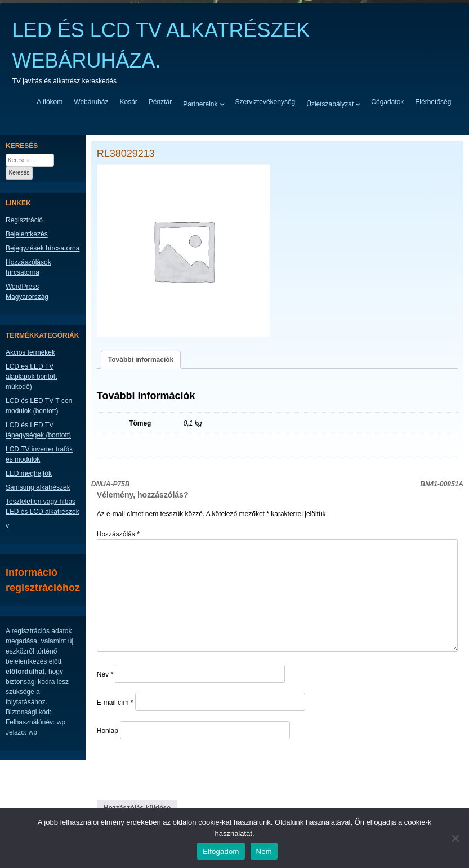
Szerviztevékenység (265, 102)
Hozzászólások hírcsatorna (28, 267)
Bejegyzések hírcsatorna (43, 248)
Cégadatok (387, 102)
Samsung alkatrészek (38, 487)
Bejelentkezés (27, 234)
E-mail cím (115, 703)
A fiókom (50, 102)
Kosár (128, 102)
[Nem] (455, 838)
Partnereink (200, 104)
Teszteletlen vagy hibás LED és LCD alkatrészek (43, 507)
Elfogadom (221, 851)
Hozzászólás (118, 534)
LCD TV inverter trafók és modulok (39, 454)
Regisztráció (24, 220)
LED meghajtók (29, 473)
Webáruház (91, 102)
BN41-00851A (442, 484)
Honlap (108, 731)
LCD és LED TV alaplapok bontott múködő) (31, 377)
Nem (264, 851)
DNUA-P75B (111, 484)
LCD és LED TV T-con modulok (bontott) (39, 406)
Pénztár (160, 102)
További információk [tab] (141, 360)
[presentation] (174, 769)
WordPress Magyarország (27, 292)
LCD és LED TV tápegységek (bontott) (38, 430)
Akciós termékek (30, 352)
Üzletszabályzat (330, 104)
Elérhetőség (433, 102)
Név (105, 674)
